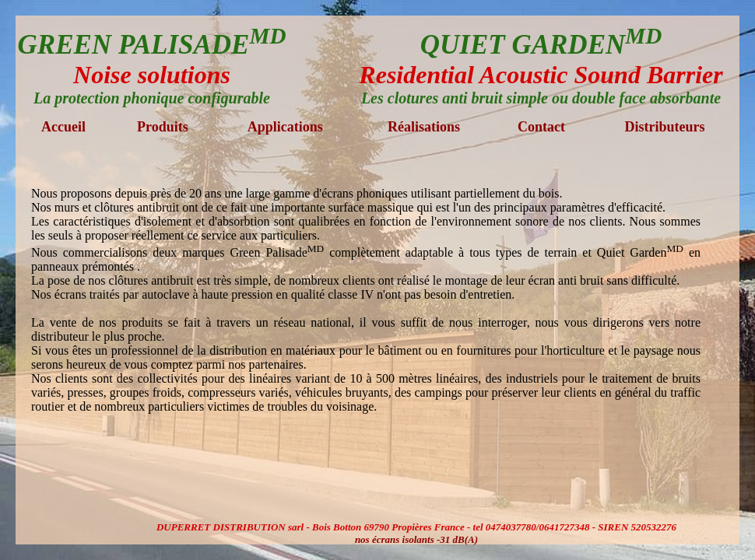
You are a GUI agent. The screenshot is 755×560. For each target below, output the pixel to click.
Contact (541, 127)
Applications (285, 127)
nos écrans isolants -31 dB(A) (416, 539)
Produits (163, 127)
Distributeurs (664, 127)
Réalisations (424, 127)
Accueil (63, 127)
